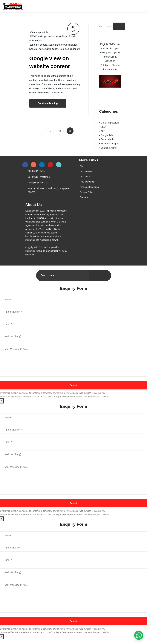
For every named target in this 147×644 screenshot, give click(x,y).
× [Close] (2, 402)
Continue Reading (48, 107)
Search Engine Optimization (44, 49)
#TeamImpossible (39, 32)
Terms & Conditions (89, 187)
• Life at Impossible (109, 123)
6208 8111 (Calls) (37, 171)
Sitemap (84, 197)
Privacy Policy (87, 192)
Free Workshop (87, 182)
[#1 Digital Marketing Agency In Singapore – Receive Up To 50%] (139, 635)
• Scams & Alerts (108, 148)
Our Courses (86, 177)
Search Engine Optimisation (64, 45)
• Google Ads (106, 135)
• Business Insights (109, 144)
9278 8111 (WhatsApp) (39, 177)
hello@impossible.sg (38, 183)
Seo (63, 49)
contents (34, 45)
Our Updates (86, 171)
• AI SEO (104, 131)
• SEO (103, 127)
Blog (82, 166)
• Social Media (107, 139)
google (44, 45)
